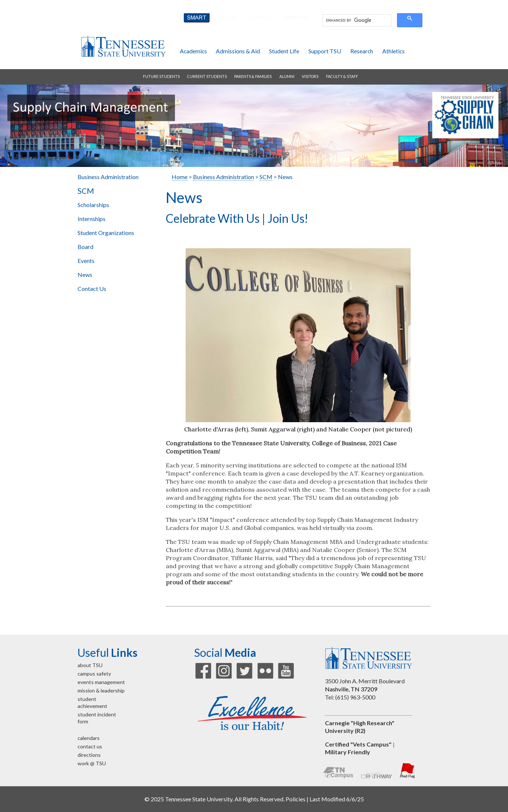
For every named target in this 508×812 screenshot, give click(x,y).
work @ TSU (92, 763)
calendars (89, 738)
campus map (296, 17)
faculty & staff (342, 76)
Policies (296, 799)
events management (101, 682)
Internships (92, 219)
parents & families (253, 76)
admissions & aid (238, 51)
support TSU (325, 51)
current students (207, 76)
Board (85, 247)
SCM (86, 191)
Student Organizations (106, 233)
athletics (393, 51)
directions (89, 755)
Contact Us (92, 289)
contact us (90, 746)
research (362, 51)
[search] (356, 21)
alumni (287, 76)
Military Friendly (348, 752)
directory (260, 17)
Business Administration (108, 177)
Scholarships (93, 205)
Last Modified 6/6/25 (337, 799)
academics (193, 51)
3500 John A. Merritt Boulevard (365, 681)
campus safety (94, 674)
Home (180, 177)
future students (161, 76)
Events (86, 261)
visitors (310, 76)
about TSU (90, 665)
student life (284, 51)
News (85, 275)
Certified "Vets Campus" (358, 744)
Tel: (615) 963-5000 (350, 697)
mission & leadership (101, 690)
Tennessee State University (123, 46)
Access (229, 17)
